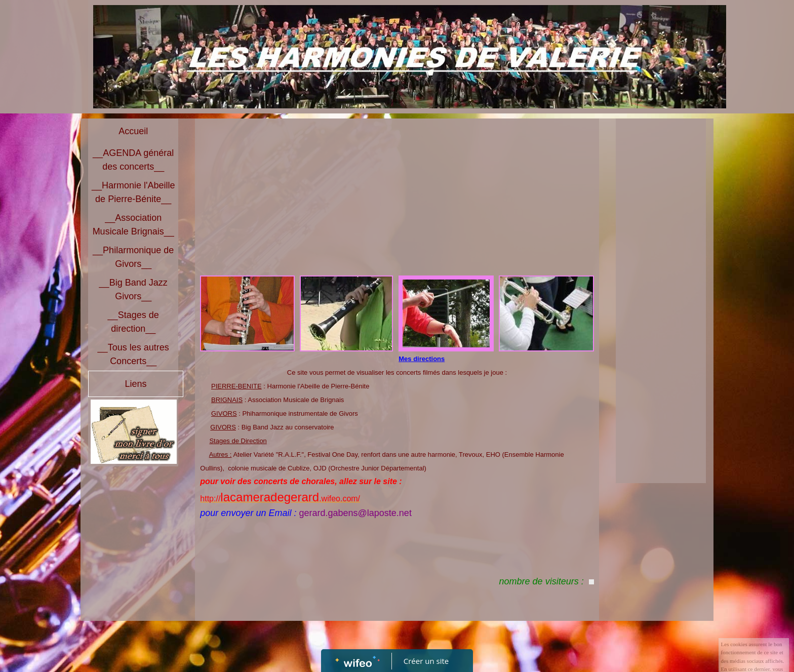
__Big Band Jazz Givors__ (133, 289)
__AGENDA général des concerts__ (133, 160)
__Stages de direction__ (133, 322)
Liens (135, 384)
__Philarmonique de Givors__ (133, 257)
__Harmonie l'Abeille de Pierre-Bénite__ (133, 192)
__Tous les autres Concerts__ (133, 354)
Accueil (133, 131)
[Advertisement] (397, 200)
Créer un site (426, 661)
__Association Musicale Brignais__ (133, 225)
